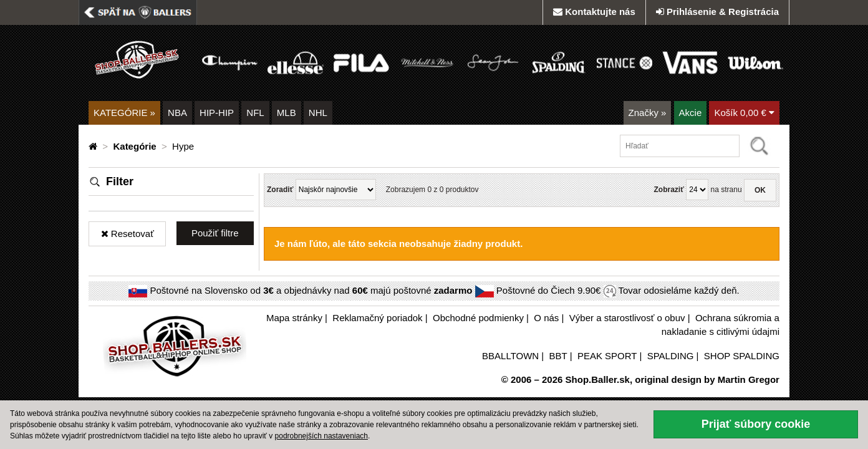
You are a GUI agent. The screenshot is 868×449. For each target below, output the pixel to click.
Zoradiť (280, 190)
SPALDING (671, 356)
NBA (177, 113)
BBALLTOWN (510, 356)
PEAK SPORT (607, 356)
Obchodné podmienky (478, 318)
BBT (558, 356)
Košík (744, 113)
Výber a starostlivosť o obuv (627, 318)
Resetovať (128, 234)
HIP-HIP (217, 113)
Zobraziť (668, 190)
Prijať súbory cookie (756, 424)
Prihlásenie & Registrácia (717, 12)
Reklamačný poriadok (377, 318)
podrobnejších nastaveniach (321, 436)
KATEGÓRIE (124, 113)
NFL (255, 113)
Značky (648, 113)
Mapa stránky (294, 318)
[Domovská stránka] (94, 146)
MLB (287, 113)
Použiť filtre (215, 233)
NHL (318, 113)
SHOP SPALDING (742, 356)
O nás (546, 318)
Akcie (691, 113)
